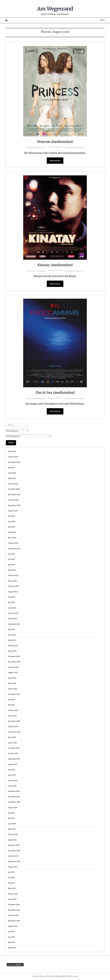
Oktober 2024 (13, 500)
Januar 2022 (12, 619)
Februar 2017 (13, 781)
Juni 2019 (11, 700)
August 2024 (13, 511)
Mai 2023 (11, 565)
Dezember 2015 (14, 846)
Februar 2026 (13, 457)
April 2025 (12, 473)
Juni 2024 (12, 522)
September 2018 (14, 732)
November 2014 (14, 910)
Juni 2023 (12, 560)
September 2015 (14, 862)
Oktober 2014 (13, 916)
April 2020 (12, 678)
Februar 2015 (13, 894)
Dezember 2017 (14, 748)
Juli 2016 (11, 813)
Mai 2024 (12, 527)
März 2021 (12, 641)
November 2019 (14, 695)
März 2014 (12, 948)
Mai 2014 (11, 943)
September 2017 (14, 759)
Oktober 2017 (13, 754)
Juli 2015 (11, 873)
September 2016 (14, 802)
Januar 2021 (12, 651)
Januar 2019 (12, 716)
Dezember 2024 (14, 489)
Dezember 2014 (14, 905)
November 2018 (14, 722)
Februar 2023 (13, 576)
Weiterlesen (55, 161)
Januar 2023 (12, 581)
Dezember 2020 (14, 657)
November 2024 (14, 495)
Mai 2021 (11, 630)
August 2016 (13, 808)
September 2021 (14, 624)
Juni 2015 (11, 878)
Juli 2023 (11, 554)
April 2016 (12, 824)
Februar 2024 (13, 543)
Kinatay (55, 265)
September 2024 (14, 506)
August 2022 (13, 592)
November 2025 (14, 463)
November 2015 (14, 851)
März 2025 (12, 479)
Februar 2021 (13, 646)
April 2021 (12, 635)
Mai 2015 (11, 883)
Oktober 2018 (13, 727)
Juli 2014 (11, 932)
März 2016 (12, 829)
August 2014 (13, 927)
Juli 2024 (11, 516)
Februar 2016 (13, 835)
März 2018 (12, 738)
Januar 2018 (12, 743)
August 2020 (13, 673)
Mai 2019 (11, 705)
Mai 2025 (11, 468)
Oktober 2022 (13, 587)
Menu (102, 20)
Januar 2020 (13, 689)
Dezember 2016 (14, 792)
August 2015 (13, 867)
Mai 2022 (12, 603)
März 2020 (12, 684)
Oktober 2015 (13, 856)
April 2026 (12, 452)
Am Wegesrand (55, 8)
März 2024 (12, 538)
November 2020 (14, 662)
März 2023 (12, 570)
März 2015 (12, 889)
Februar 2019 (13, 711)
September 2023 (14, 549)
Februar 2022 (13, 614)
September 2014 (14, 921)
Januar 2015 (12, 900)
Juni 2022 (12, 597)
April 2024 (12, 533)
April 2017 (12, 775)
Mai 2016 (11, 819)
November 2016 (14, 797)
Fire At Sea (55, 393)
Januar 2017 (12, 786)
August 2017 (13, 765)
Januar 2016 (12, 840)
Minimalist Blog (61, 977)
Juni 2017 (11, 770)
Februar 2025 (13, 484)
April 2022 (12, 608)
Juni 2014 (11, 937)
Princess (55, 141)
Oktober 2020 (13, 668)
